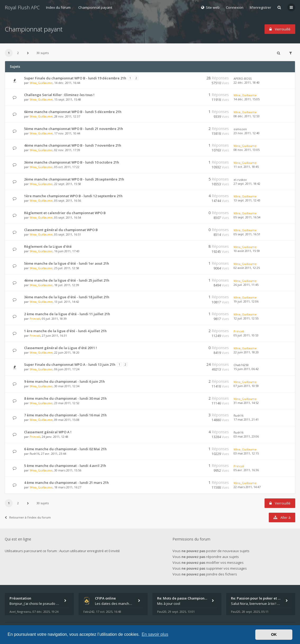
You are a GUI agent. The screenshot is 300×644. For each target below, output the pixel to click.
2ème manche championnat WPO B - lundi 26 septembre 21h (74, 179)
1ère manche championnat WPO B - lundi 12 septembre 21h (73, 196)
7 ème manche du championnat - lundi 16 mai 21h (65, 415)
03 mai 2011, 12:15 (246, 453)
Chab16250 (241, 365)
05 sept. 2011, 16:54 (247, 217)
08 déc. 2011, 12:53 (247, 116)
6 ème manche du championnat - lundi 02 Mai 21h (65, 449)
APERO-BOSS (243, 78)
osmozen (240, 129)
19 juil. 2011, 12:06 (246, 301)
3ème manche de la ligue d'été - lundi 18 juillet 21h (67, 297)
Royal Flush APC (22, 7)
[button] (28, 53)
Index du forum (58, 7)
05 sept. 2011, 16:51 (247, 234)
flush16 (238, 415)
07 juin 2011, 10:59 (246, 386)
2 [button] (18, 53)
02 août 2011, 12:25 (247, 268)
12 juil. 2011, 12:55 (246, 318)
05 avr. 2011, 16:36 (246, 470)
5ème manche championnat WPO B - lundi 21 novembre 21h (74, 129)
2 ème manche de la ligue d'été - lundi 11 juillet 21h (67, 314)
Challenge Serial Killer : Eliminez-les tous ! (59, 95)
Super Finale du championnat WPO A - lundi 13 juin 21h (70, 364)
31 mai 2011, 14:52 (246, 403)
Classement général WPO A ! (48, 432)
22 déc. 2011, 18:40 (247, 82)
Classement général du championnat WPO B (61, 230)
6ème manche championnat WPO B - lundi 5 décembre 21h (73, 112)
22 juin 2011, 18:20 (246, 352)
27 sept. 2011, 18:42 (247, 184)
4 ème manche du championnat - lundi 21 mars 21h (66, 483)
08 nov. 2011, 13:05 (247, 150)
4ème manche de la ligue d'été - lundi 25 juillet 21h (67, 280)
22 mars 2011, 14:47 (247, 487)
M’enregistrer (260, 7)
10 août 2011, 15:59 (247, 251)
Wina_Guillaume (41, 83)
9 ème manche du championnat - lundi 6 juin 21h (64, 381)
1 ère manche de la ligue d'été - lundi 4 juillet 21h (65, 331)
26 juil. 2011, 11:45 (246, 285)
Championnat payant (95, 7)
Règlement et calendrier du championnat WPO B (65, 213)
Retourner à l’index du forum (28, 517)
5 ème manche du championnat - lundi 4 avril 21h (65, 466)
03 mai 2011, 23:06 (246, 436)
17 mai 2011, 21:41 (246, 419)
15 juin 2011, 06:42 (246, 369)
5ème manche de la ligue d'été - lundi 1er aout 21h (67, 263)
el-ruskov (240, 180)
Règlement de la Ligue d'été (48, 246)
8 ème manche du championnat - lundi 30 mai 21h (65, 398)
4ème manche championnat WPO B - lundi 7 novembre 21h (73, 145)
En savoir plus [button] (155, 634)
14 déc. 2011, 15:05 (247, 99)
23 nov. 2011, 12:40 (247, 133)
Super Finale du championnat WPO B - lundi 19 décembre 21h (75, 78)
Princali (35, 319)
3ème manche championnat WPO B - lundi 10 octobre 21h (72, 162)
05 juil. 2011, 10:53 (246, 335)
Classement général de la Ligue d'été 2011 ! (60, 348)
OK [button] (274, 634)
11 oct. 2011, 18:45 (246, 167)
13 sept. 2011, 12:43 (247, 200)
